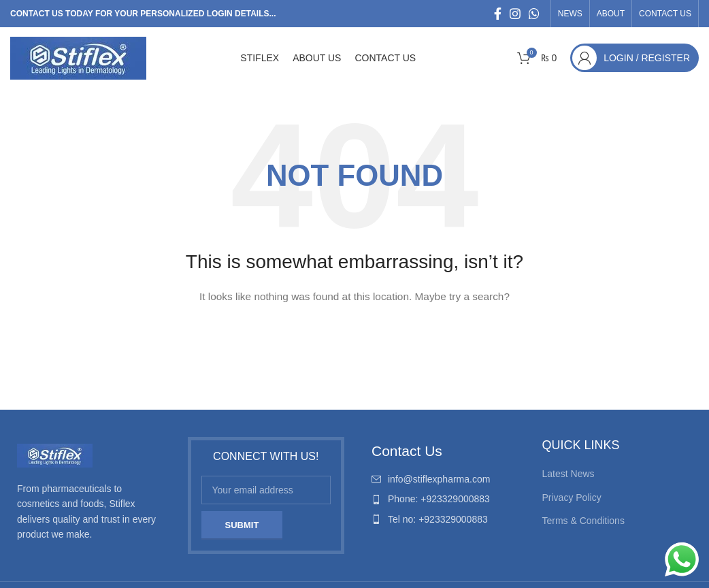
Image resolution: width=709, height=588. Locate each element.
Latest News (568, 474)
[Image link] (55, 455)
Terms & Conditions (583, 521)
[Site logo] (78, 57)
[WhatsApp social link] (534, 14)
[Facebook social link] (498, 14)
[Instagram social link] (515, 14)
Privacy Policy (572, 497)
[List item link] (443, 479)
